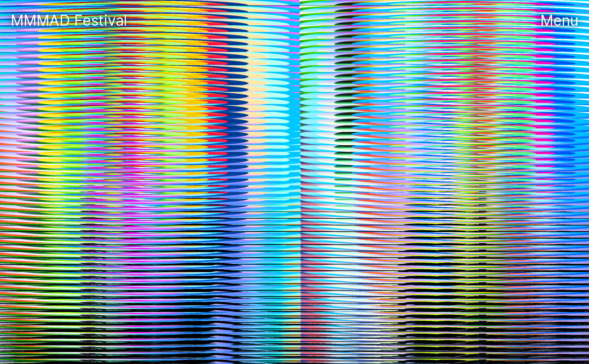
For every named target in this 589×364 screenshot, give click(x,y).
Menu (559, 20)
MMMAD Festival (71, 20)
